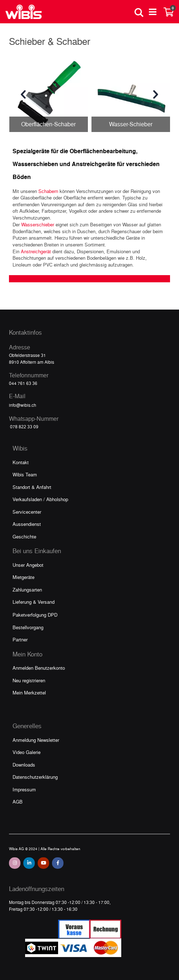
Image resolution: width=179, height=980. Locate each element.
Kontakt (21, 462)
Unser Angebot (28, 565)
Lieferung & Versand (34, 602)
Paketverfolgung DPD (35, 615)
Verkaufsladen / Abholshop (40, 499)
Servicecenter (27, 512)
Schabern (48, 191)
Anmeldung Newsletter (36, 740)
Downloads (24, 765)
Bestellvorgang (28, 627)
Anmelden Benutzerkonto (39, 668)
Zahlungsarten (27, 590)
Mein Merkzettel (29, 692)
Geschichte (24, 536)
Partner (20, 639)
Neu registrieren (29, 680)
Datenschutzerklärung (35, 777)
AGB (18, 802)
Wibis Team (25, 474)
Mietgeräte (23, 577)
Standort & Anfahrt (32, 487)
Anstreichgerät (36, 251)
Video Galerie (27, 752)
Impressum (24, 789)
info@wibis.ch (23, 405)
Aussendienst (27, 524)
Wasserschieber (38, 224)
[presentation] (23, 95)
